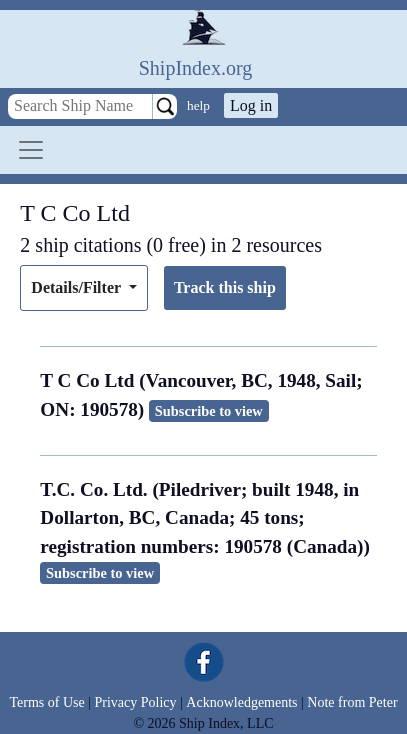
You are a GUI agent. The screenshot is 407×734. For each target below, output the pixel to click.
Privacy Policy (135, 702)
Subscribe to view (209, 411)
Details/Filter (77, 287)
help (198, 105)
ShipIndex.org (196, 68)
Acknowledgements (241, 702)
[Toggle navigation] (31, 150)
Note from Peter (352, 702)
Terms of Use (46, 702)
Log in (251, 105)
